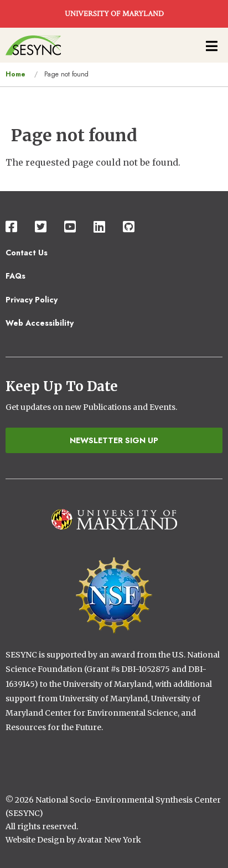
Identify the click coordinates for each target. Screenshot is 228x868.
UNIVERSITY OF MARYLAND (114, 14)
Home (15, 74)
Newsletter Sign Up (114, 440)
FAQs (15, 276)
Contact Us (27, 253)
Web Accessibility (40, 323)
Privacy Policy (32, 300)
